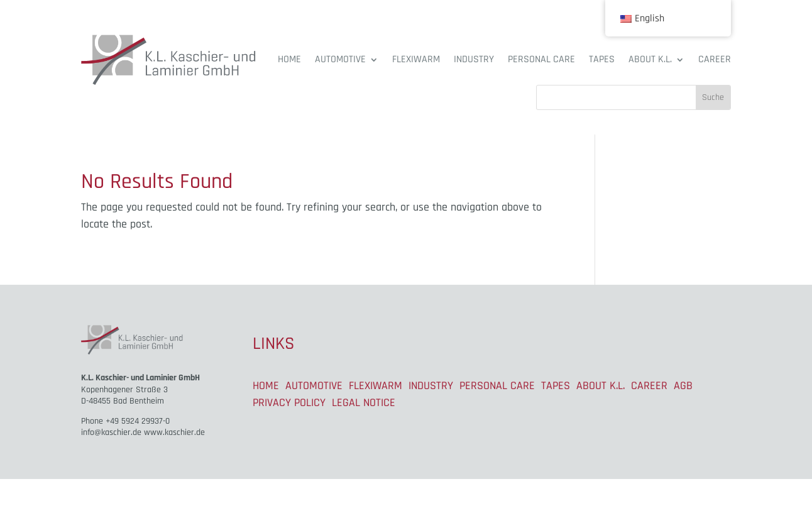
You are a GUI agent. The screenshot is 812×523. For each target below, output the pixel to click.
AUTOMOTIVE (340, 59)
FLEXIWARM (416, 59)
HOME (289, 59)
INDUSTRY (474, 59)
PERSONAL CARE (541, 59)
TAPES (602, 59)
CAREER (715, 59)
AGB (683, 386)
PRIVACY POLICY (289, 403)
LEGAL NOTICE (364, 403)
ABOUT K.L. (650, 59)
